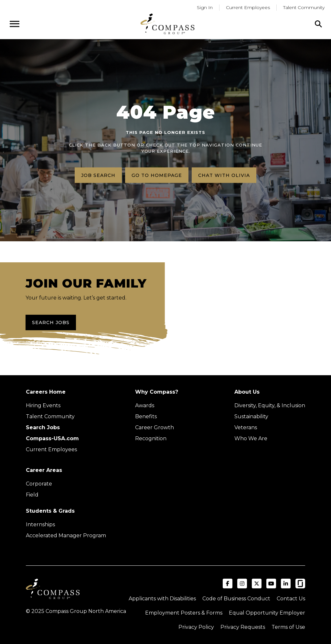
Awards (145, 405)
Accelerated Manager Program (66, 535)
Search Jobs (51, 322)
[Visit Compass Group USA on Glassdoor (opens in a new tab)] (300, 584)
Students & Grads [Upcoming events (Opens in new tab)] (50, 511)
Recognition (151, 438)
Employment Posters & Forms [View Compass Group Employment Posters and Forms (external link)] (184, 613)
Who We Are (251, 438)
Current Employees (51, 449)
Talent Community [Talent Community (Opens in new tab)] (50, 416)
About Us (247, 392)
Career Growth (155, 427)
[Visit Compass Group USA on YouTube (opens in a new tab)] (271, 584)
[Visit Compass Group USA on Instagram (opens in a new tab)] (242, 584)
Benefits (146, 416)
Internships (40, 524)
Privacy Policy (196, 627)
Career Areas (44, 470)
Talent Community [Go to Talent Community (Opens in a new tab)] (304, 7)
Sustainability (251, 416)
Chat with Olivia (224, 175)
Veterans (246, 427)
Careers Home (46, 392)
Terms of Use (288, 627)
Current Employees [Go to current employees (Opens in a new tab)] (248, 7)
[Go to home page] (167, 24)
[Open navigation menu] (15, 24)
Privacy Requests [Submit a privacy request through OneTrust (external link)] (243, 627)
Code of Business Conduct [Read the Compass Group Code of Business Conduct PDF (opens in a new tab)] (236, 599)
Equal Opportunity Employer (267, 613)
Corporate (39, 484)
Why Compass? (157, 392)
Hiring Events (43, 405)
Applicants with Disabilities (162, 599)
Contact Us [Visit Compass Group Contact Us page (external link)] (291, 599)
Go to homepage (157, 175)
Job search (98, 175)
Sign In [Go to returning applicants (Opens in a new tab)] (205, 7)
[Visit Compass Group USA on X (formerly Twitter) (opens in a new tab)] (257, 584)
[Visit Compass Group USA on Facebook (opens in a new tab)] (228, 584)
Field (32, 495)
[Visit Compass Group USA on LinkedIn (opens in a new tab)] (286, 584)
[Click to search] (318, 24)
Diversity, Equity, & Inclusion (270, 405)
